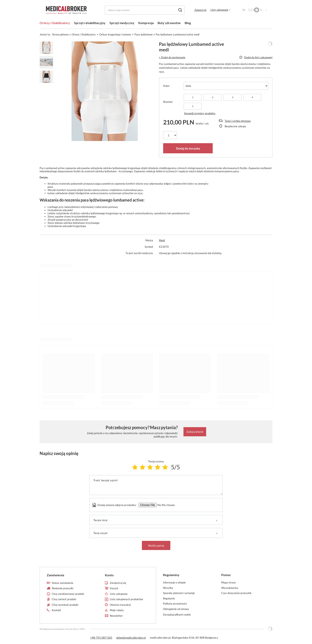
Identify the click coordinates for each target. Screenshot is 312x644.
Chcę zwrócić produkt (64, 599)
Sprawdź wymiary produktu (200, 113)
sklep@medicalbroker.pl (131, 638)
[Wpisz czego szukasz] (145, 10)
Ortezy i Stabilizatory (55, 23)
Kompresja (146, 23)
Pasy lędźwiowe (144, 34)
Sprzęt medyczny (122, 23)
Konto (109, 575)
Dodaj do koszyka (188, 148)
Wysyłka (168, 588)
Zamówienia (55, 575)
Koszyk (114, 588)
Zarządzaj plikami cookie (177, 615)
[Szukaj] (180, 10)
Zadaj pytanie (195, 432)
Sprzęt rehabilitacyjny (90, 23)
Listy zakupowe (219, 10)
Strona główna (60, 34)
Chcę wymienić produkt (65, 605)
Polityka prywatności (175, 604)
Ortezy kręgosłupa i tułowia (115, 34)
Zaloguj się (200, 10)
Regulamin (169, 598)
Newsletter (116, 616)
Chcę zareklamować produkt (68, 594)
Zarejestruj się (118, 583)
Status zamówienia (62, 583)
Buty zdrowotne (169, 23)
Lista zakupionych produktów (126, 599)
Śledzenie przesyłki (63, 588)
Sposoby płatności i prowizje (179, 593)
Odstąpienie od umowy (176, 609)
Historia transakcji (120, 605)
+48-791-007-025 (101, 638)
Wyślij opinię (156, 546)
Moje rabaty (117, 610)
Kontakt (56, 610)
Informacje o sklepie (174, 583)
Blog (188, 23)
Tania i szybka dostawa (238, 121)
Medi (162, 240)
